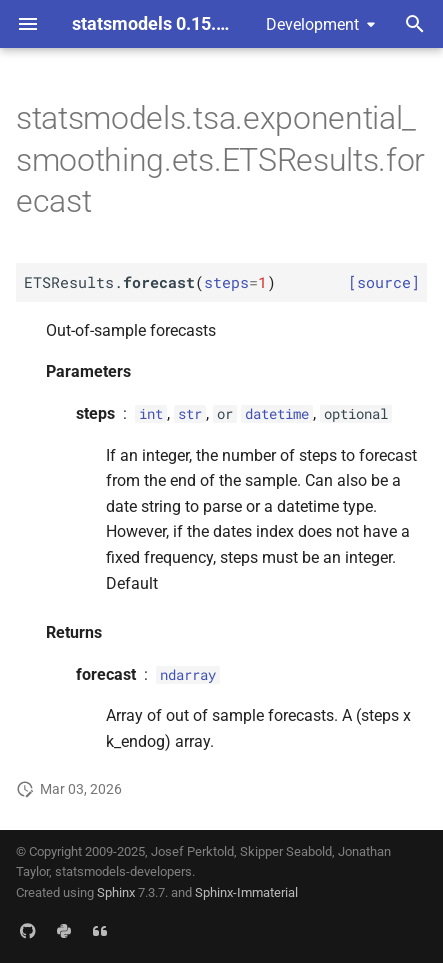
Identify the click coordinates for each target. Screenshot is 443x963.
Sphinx (116, 892)
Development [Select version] (312, 24)
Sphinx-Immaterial (246, 892)
